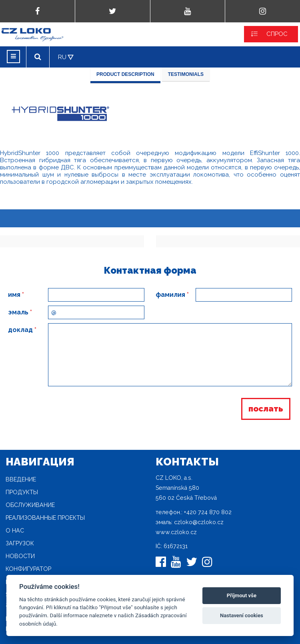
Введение (21, 479)
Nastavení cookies (242, 615)
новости (20, 556)
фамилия (172, 295)
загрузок (20, 543)
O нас (15, 531)
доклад (22, 330)
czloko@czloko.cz (199, 522)
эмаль (20, 312)
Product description (125, 74)
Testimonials (186, 74)
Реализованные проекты (45, 518)
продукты (22, 492)
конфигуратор (28, 569)
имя (16, 295)
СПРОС (277, 34)
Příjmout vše (242, 595)
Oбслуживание (30, 505)
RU (62, 57)
